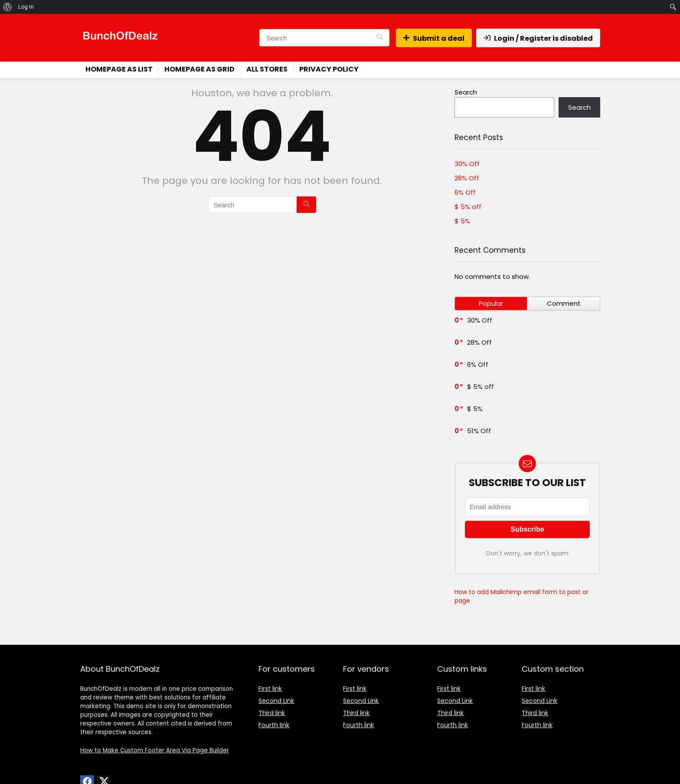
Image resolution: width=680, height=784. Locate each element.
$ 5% (462, 221)
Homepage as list (119, 69)
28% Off (467, 178)
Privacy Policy (329, 69)
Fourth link (274, 725)
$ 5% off (468, 207)
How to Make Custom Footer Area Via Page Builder (155, 750)
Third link (272, 713)
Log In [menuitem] (26, 7)
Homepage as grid (199, 69)
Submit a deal (434, 38)
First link (270, 689)
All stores (267, 69)
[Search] (380, 38)
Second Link (276, 701)
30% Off (467, 164)
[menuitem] (8, 7)
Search (466, 92)
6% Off (465, 192)
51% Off (479, 431)
